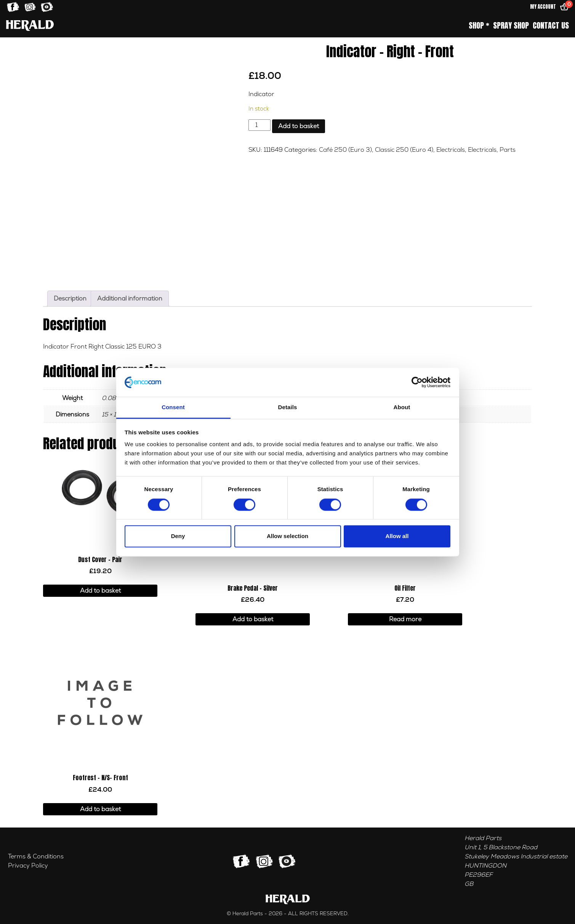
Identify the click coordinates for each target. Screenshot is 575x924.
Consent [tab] (173, 407)
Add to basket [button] (100, 591)
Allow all (397, 536)
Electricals (451, 150)
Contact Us (551, 26)
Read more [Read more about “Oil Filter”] (405, 619)
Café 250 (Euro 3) (345, 150)
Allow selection (287, 536)
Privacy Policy (28, 866)
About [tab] (402, 407)
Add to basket (299, 126)
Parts (508, 150)
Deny (178, 536)
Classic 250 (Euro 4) (404, 150)
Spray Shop (511, 26)
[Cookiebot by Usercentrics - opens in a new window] (417, 382)
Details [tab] (288, 407)
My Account (543, 7)
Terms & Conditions (36, 857)
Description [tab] (70, 299)
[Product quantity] (259, 125)
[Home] (30, 25)
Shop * (479, 26)
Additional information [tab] (130, 299)
